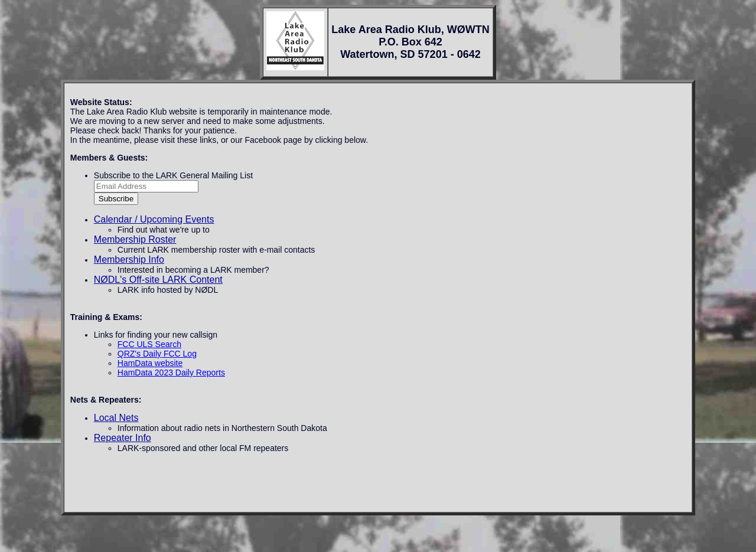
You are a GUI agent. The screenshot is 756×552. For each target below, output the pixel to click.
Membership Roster (135, 239)
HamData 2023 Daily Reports (171, 373)
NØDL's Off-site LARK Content (158, 280)
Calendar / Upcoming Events (154, 219)
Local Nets (116, 418)
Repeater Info (123, 438)
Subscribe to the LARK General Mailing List (173, 175)
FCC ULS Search (149, 344)
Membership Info (129, 259)
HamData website (150, 363)
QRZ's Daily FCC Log (157, 354)
